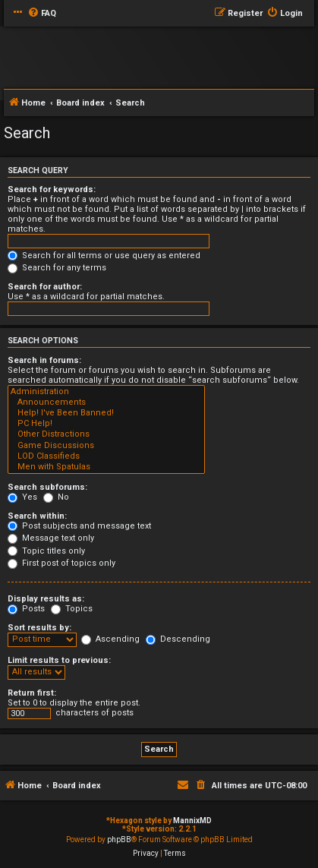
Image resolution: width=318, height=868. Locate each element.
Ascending (110, 639)
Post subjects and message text (79, 526)
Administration (106, 392)
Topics (72, 609)
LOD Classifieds (106, 456)
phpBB (119, 840)
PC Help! (106, 424)
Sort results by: (39, 628)
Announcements (106, 402)
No (56, 497)
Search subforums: (47, 487)
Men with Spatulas (106, 467)
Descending (178, 639)
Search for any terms (57, 268)
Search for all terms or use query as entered (104, 256)
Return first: (32, 693)
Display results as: (46, 599)
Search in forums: (44, 360)
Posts (26, 609)
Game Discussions (106, 446)
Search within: (37, 516)
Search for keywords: (52, 189)
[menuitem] (42, 14)
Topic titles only (46, 551)
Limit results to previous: (59, 660)
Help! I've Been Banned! (106, 413)
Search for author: (45, 287)
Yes (22, 497)
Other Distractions (106, 434)
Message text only (51, 538)
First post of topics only (61, 563)
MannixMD (192, 821)
